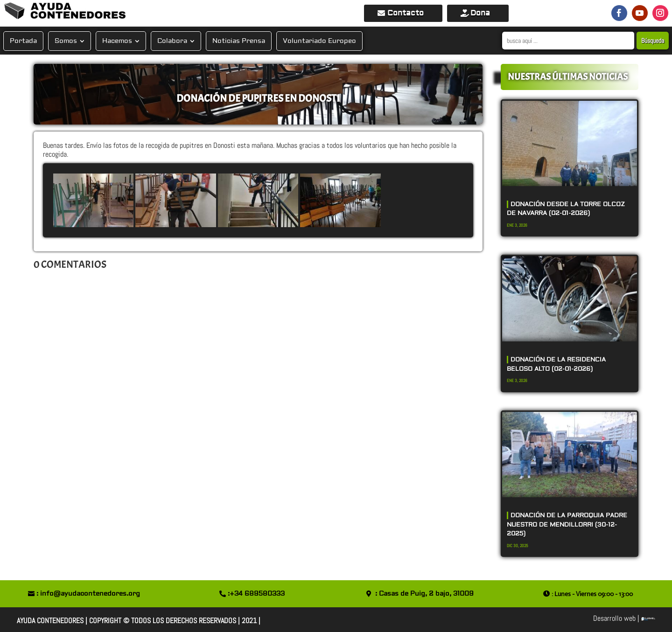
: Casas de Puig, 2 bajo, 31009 (424, 594)
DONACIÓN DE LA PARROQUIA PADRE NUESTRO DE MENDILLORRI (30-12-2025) (567, 524)
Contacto (406, 13)
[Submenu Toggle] (82, 41)
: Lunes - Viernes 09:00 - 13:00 (592, 594)
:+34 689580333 (256, 594)
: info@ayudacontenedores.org (88, 594)
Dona (480, 13)
